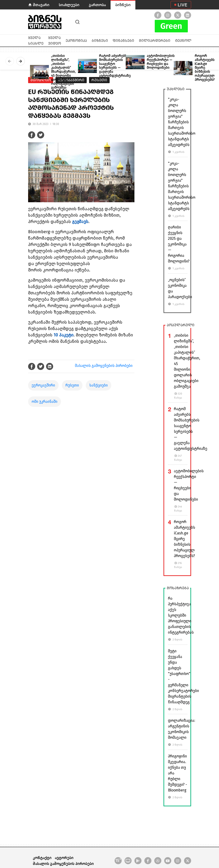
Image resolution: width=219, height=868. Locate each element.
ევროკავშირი (43, 385)
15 (118, 860)
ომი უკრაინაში (45, 402)
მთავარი (41, 5)
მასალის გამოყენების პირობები (104, 366)
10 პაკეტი (64, 335)
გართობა (97, 5)
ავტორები (64, 857)
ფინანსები (123, 41)
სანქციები (99, 385)
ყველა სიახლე (36, 41)
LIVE (182, 5)
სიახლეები (69, 5)
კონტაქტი (42, 857)
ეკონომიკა (76, 41)
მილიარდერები (155, 41)
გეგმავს (80, 222)
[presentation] (10, 61)
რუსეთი (72, 385)
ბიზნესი (123, 5)
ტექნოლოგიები (191, 41)
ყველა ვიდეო (55, 41)
